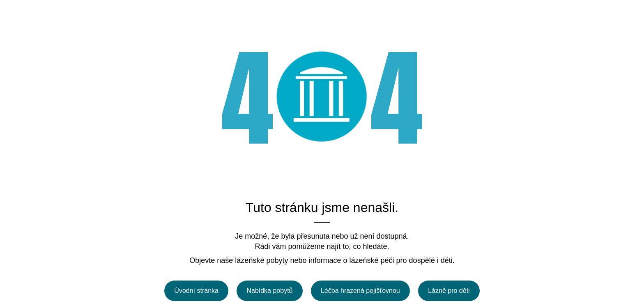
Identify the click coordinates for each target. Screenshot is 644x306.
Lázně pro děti (449, 291)
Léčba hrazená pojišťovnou (360, 291)
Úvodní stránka (196, 291)
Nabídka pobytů (269, 291)
